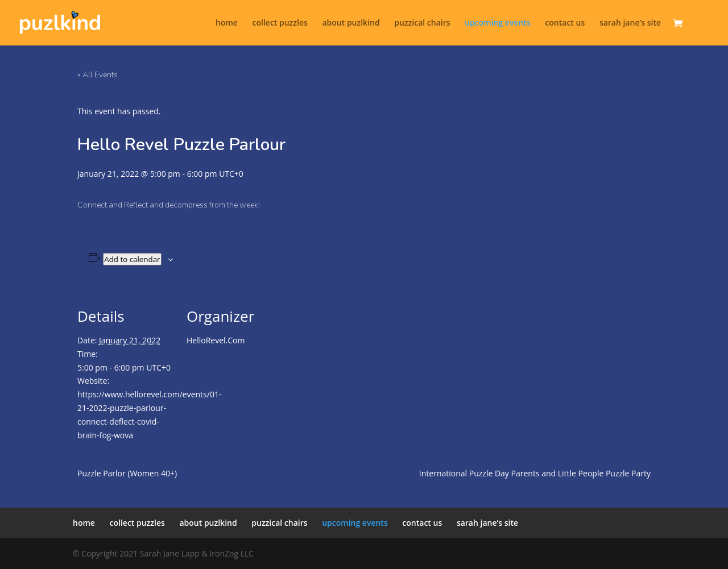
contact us (565, 23)
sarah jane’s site (630, 23)
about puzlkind (351, 23)
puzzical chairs (422, 23)
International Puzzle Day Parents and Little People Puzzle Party (535, 473)
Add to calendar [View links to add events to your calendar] (132, 259)
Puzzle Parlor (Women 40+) (127, 473)
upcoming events (498, 23)
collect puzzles (280, 23)
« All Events (98, 75)
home (227, 23)
